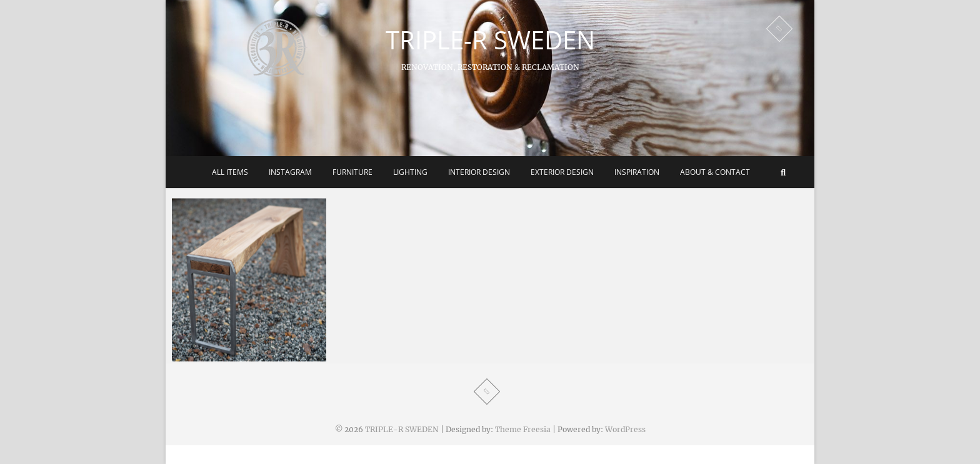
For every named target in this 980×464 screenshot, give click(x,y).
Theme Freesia (523, 429)
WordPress (625, 429)
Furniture (352, 172)
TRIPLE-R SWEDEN (490, 40)
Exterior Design (562, 172)
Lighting (410, 172)
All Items (230, 172)
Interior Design (479, 172)
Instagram (290, 172)
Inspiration (637, 172)
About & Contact (715, 172)
